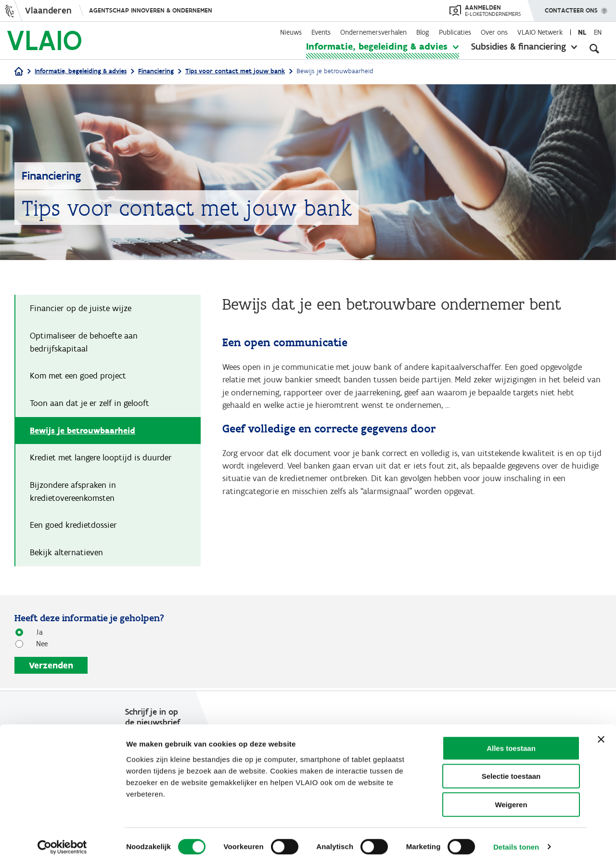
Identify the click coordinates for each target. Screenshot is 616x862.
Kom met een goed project (78, 377)
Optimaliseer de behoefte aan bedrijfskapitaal (84, 343)
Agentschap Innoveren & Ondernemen (151, 10)
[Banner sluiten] (601, 735)
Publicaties (455, 32)
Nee (38, 646)
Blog (423, 32)
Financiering (156, 71)
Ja (36, 634)
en (598, 32)
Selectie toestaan (511, 773)
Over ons (494, 32)
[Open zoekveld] (594, 48)
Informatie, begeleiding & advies (377, 46)
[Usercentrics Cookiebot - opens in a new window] (62, 843)
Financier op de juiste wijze (81, 309)
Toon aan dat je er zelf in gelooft (90, 404)
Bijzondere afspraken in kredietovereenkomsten (73, 493)
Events (321, 32)
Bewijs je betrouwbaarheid (83, 431)
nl (582, 32)
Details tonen (516, 843)
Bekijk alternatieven (66, 554)
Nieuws (291, 32)
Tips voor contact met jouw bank (235, 71)
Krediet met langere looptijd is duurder (101, 459)
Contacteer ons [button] (571, 7)
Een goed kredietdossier (73, 527)
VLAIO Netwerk (540, 32)
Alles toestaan (511, 744)
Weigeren (511, 801)
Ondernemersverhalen (373, 32)
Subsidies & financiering (519, 46)
